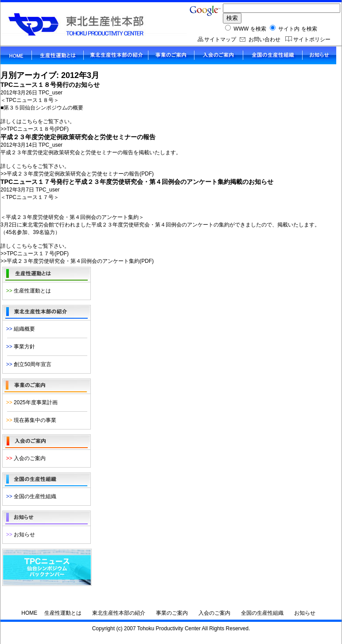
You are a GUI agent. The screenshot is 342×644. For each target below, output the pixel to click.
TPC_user (51, 93)
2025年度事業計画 (30, 402)
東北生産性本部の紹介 (119, 613)
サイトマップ (220, 39)
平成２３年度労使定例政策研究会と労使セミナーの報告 (78, 137)
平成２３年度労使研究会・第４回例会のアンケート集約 (73, 261)
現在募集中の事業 (30, 420)
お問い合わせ (264, 39)
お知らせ (19, 535)
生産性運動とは (27, 291)
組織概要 (19, 329)
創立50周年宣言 (27, 364)
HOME (29, 613)
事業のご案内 (172, 613)
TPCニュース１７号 (31, 254)
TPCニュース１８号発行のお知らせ (50, 85)
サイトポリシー (312, 39)
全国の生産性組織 (30, 496)
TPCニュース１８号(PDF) (38, 129)
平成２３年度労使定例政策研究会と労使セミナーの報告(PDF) (80, 174)
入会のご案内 (24, 458)
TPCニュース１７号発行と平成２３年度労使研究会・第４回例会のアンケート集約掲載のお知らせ (137, 182)
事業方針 (19, 347)
